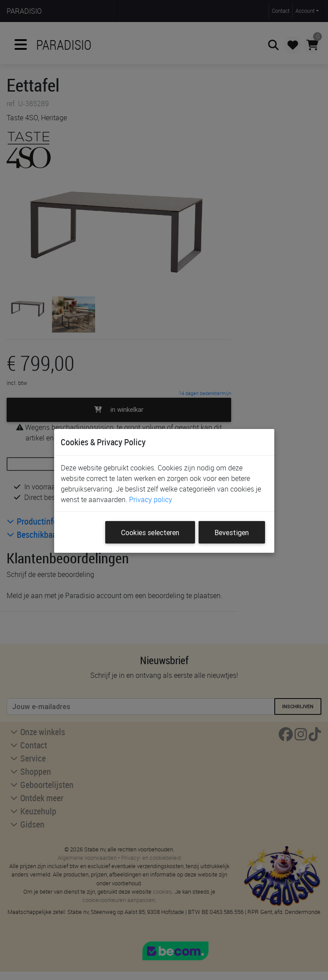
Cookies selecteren (150, 533)
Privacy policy (151, 499)
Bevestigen (232, 533)
